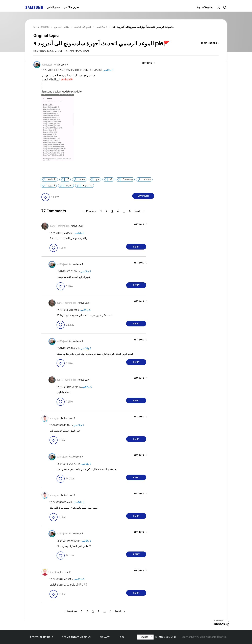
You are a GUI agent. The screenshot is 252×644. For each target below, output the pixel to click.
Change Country (166, 637)
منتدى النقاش (53, 7)
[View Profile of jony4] (53, 572)
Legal (122, 637)
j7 (68, 179)
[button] (149, 63)
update (147, 179)
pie (98, 179)
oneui (82, 179)
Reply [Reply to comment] (136, 247)
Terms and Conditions (77, 637)
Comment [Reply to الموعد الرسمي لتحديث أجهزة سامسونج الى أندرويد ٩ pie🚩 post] (143, 196)
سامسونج (87, 186)
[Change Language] (145, 637)
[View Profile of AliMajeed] (47, 65)
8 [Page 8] (130, 211)
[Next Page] (139, 211)
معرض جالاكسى (71, 7)
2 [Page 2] (107, 211)
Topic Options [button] (209, 43)
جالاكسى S (108, 70)
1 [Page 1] (101, 211)
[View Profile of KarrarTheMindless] (60, 226)
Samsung (128, 179)
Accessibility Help (42, 637)
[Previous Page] (90, 211)
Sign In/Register (205, 7)
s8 (111, 179)
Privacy (105, 637)
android (52, 179)
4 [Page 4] (118, 211)
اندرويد (52, 186)
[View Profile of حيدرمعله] (55, 418)
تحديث (69, 186)
